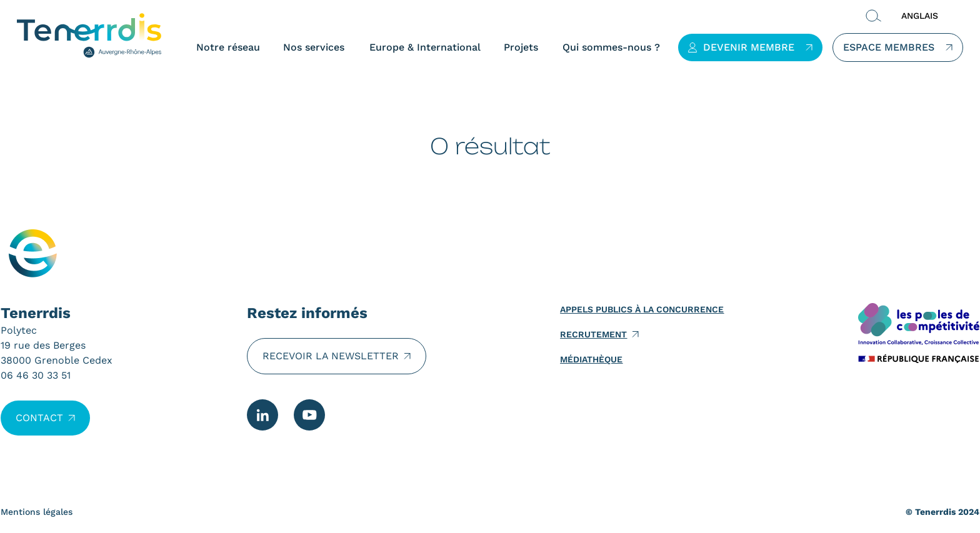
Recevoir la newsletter (331, 356)
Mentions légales (37, 512)
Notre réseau (227, 47)
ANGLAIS (919, 16)
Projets (520, 47)
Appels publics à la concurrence (642, 309)
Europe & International (424, 47)
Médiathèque (591, 359)
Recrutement (593, 334)
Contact (39, 418)
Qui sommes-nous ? (611, 47)
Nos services (313, 47)
